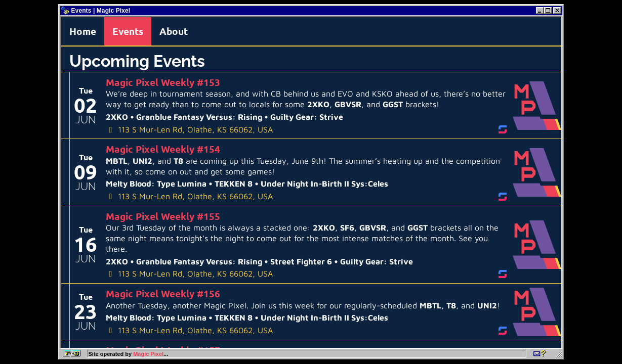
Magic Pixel (148, 354)
